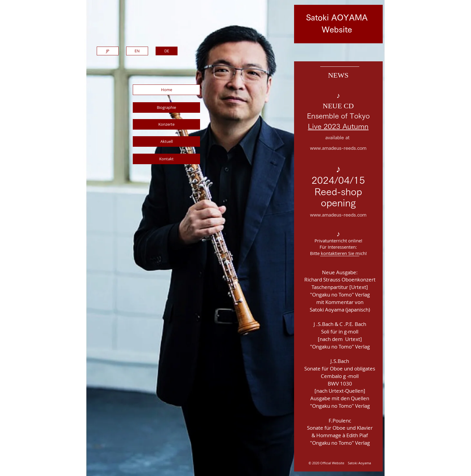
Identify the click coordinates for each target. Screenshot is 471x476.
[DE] (167, 51)
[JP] (108, 51)
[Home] (166, 90)
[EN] (137, 51)
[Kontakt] (166, 159)
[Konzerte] (166, 124)
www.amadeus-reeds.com (338, 148)
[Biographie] (166, 107)
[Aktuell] (166, 141)
